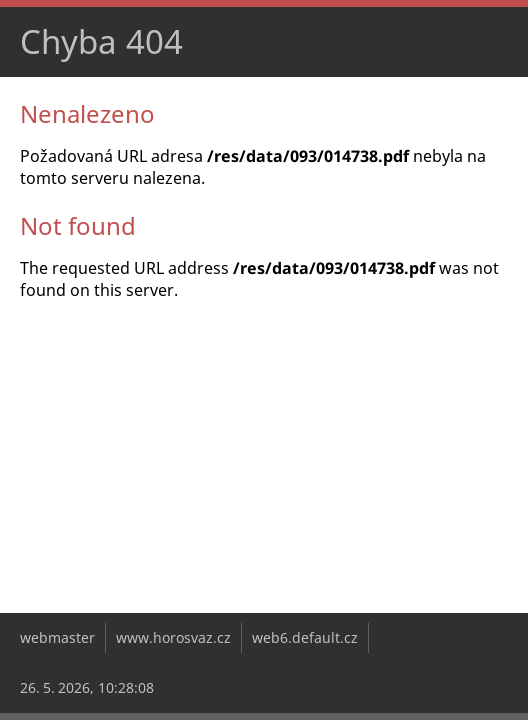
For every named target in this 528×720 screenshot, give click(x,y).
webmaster (57, 637)
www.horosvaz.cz (173, 637)
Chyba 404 (101, 41)
